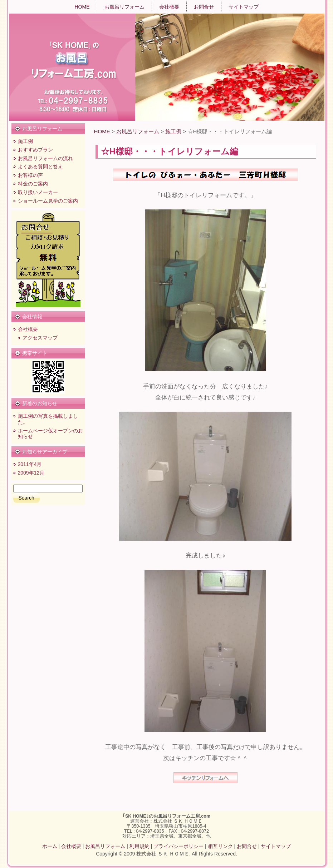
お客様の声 (30, 175)
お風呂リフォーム (138, 131)
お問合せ (247, 846)
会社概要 (28, 329)
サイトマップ (276, 846)
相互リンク (220, 846)
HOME (102, 131)
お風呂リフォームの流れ (45, 158)
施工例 (25, 141)
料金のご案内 (33, 184)
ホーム (50, 846)
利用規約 (139, 846)
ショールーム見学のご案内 (48, 201)
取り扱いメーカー (38, 192)
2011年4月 (30, 464)
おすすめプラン (35, 150)
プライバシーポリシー (178, 846)
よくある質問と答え (40, 167)
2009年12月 (31, 473)
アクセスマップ (40, 338)
